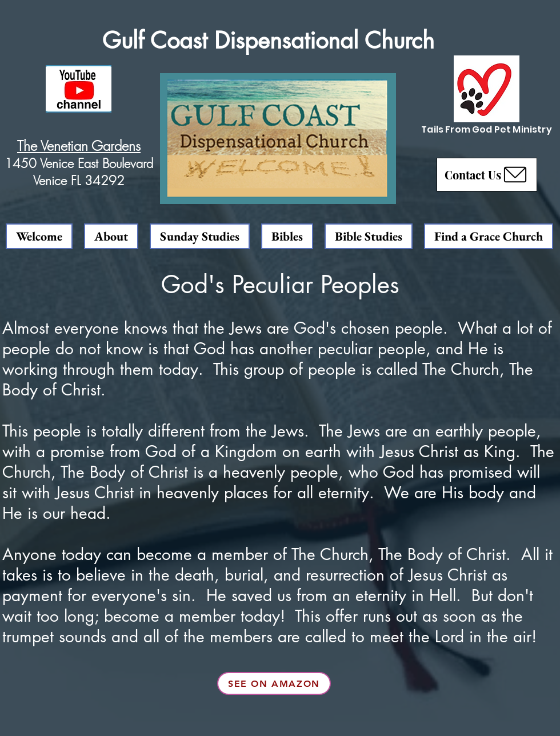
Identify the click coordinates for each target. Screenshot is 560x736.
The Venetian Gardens (79, 146)
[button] (487, 175)
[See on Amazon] (274, 683)
